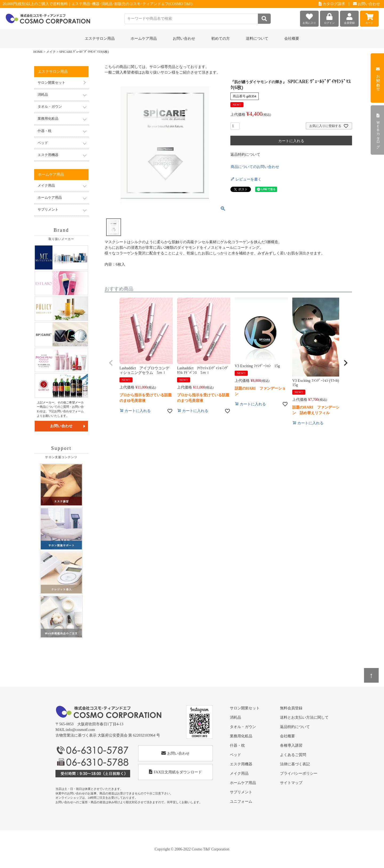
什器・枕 (237, 745)
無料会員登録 (291, 708)
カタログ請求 (332, 4)
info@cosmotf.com (81, 730)
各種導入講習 (291, 745)
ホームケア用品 (243, 783)
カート (369, 17)
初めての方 (221, 39)
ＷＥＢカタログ (378, 130)
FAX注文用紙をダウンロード (176, 772)
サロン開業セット (51, 83)
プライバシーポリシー (299, 773)
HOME (38, 52)
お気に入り (309, 17)
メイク (51, 52)
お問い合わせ (367, 4)
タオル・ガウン (243, 727)
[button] (111, 363)
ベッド (235, 755)
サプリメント (241, 792)
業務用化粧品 (241, 736)
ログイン (329, 17)
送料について (257, 39)
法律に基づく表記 (295, 764)
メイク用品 (239, 773)
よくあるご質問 (293, 755)
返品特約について (245, 155)
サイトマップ (291, 783)
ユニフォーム (241, 801)
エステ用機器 (241, 764)
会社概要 (292, 39)
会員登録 (349, 17)
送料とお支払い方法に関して (304, 717)
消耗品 (235, 717)
